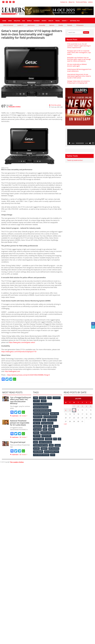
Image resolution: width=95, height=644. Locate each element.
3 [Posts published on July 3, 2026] (82, 406)
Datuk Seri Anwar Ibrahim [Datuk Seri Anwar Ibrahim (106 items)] (41, 407)
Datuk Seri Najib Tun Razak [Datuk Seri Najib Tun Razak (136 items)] (41, 413)
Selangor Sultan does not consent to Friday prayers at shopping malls (78, 82)
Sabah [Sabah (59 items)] (51, 444)
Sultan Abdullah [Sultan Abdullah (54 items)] (38, 451)
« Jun (65, 423)
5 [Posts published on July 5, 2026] (91, 406)
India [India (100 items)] (45, 426)
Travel (58, 21)
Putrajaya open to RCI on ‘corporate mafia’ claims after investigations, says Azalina (79, 52)
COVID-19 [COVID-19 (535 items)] (37, 401)
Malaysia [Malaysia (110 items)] (36, 432)
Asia (24, 21)
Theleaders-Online (14, 107)
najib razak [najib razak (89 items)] (37, 435)
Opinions (52, 25)
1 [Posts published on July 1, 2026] (74, 406)
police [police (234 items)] (36, 441)
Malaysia (17, 21)
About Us (72, 2)
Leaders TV (20, 25)
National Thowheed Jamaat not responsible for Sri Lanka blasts (20, 423)
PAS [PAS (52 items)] (55, 438)
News (10, 21)
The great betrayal (18, 442)
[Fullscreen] (93, 143)
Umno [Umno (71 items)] (53, 454)
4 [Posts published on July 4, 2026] (86, 406)
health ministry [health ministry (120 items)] (52, 419)
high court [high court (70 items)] (37, 423)
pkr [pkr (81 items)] (60, 438)
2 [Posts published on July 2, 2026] (78, 406)
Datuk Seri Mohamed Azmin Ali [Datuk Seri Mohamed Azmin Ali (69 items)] (42, 410)
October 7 (23, 416)
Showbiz (61, 25)
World (29, 21)
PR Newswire (80, 25)
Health (51, 21)
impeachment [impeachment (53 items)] (38, 426)
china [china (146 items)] (50, 398)
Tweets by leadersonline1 (75, 160)
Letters (90, 2)
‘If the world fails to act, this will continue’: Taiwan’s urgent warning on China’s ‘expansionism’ (79, 46)
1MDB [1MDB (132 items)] (36, 398)
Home (4, 21)
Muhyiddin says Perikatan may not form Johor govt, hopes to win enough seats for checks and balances (79, 59)
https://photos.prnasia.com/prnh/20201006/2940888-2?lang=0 (29, 375)
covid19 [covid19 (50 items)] (44, 401)
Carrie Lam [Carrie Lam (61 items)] (43, 398)
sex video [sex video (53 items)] (36, 447)
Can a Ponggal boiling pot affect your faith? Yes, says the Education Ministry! (20, 400)
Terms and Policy (81, 2)
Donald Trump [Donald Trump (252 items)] (38, 416)
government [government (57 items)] (37, 419)
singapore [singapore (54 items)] (44, 447)
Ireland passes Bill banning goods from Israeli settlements (79, 70)
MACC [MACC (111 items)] (45, 429)
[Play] (70, 143)
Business (37, 21)
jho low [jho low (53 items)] (56, 426)
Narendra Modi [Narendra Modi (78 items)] (46, 435)
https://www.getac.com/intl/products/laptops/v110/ (19, 352)
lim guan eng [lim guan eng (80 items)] (37, 429)
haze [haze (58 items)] (44, 419)
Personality (42, 25)
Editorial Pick (75, 21)
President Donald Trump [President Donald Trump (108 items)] (40, 444)
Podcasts (70, 25)
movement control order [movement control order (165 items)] (48, 432)
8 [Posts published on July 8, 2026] (74, 410)
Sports (44, 21)
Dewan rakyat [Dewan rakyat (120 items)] (54, 413)
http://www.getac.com (13, 371)
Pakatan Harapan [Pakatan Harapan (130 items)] (39, 438)
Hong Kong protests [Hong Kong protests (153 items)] (47, 423)
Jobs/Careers (31, 25)
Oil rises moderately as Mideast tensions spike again (77, 65)
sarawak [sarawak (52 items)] (58, 444)
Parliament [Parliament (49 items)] (49, 438)
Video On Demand (8, 25)
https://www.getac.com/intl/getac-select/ (22, 342)
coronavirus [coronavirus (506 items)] (57, 398)
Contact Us (64, 2)
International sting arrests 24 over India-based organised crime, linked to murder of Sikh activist (79, 76)
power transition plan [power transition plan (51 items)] (45, 441)
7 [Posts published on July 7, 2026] (70, 410)
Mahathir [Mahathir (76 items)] (52, 429)
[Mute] (90, 143)
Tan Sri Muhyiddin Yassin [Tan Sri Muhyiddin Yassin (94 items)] (52, 451)
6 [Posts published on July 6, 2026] (66, 410)
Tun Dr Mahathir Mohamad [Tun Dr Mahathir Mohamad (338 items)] (41, 454)
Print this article (55, 105)
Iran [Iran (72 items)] (50, 426)
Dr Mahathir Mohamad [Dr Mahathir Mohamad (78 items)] (50, 416)
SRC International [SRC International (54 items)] (54, 447)
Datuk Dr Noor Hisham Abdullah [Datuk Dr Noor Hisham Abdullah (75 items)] (42, 404)
